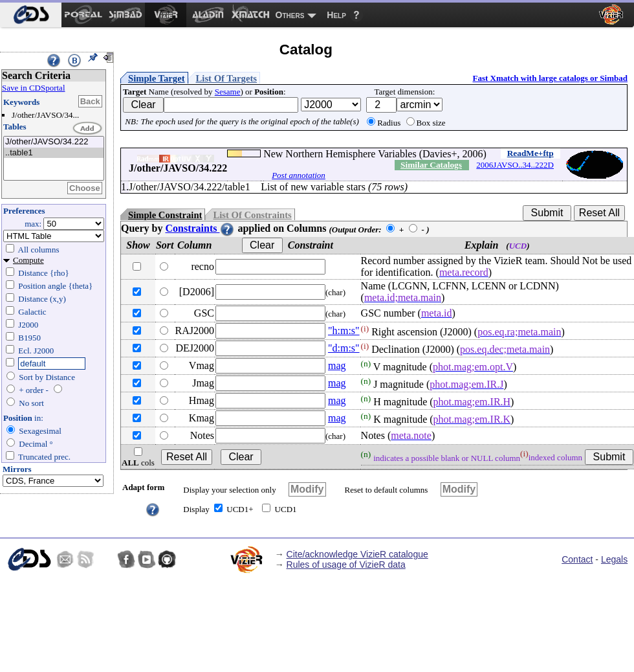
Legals (614, 559)
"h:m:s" (344, 330)
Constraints (200, 228)
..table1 (54, 153)
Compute (28, 260)
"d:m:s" (344, 348)
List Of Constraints (252, 215)
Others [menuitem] (290, 15)
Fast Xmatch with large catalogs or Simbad (550, 78)
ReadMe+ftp (530, 153)
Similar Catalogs (431, 165)
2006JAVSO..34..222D (515, 165)
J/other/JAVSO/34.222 (54, 142)
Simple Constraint (165, 215)
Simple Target (157, 78)
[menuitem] (31, 15)
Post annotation (299, 175)
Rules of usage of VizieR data (346, 565)
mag (337, 365)
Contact (577, 559)
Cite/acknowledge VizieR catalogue (357, 554)
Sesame (228, 92)
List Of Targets (226, 78)
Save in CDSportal (34, 88)
